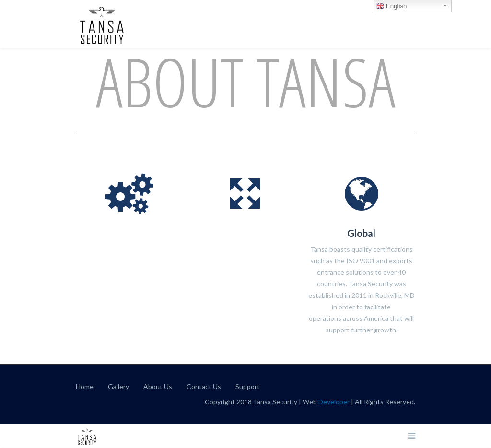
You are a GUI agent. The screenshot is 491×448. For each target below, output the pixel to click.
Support (248, 386)
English (392, 6)
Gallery (118, 386)
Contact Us (204, 386)
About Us (158, 386)
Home (85, 386)
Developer (334, 402)
